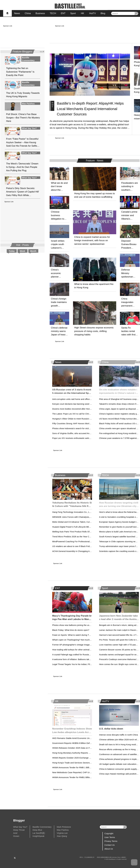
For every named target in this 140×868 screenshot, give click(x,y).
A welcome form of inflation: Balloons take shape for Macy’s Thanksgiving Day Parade (91, 659)
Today (12, 251)
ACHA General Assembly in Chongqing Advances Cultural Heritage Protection (88, 551)
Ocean (16, 836)
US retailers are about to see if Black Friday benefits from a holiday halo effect (88, 546)
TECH (53, 13)
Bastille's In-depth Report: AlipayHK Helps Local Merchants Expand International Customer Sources (90, 109)
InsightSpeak (38, 836)
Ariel (15, 833)
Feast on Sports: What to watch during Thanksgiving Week (79, 635)
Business (40, 13)
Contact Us (110, 845)
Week (22, 251)
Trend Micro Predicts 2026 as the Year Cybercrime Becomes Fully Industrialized (89, 537)
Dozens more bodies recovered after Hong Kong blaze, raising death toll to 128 (88, 409)
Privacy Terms (111, 841)
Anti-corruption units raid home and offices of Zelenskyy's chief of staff (84, 399)
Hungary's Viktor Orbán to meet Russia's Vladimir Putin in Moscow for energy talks (90, 419)
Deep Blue (37, 830)
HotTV (93, 13)
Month (33, 251)
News (17, 13)
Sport (73, 13)
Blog (103, 13)
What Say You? (20, 827)
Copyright (109, 833)
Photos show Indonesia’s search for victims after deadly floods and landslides (87, 428)
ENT (63, 13)
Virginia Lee (62, 833)
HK (83, 13)
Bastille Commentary (42, 827)
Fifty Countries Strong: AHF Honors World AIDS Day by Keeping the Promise (87, 423)
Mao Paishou (63, 830)
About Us (109, 849)
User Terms (110, 837)
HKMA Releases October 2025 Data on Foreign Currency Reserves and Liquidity (89, 748)
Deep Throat (19, 830)
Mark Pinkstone (64, 827)
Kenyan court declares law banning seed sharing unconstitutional (82, 404)
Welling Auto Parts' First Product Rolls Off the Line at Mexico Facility (83, 532)
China (28, 13)
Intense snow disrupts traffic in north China (119, 735)
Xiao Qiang (62, 836)
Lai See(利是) (39, 833)
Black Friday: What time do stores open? (71, 630)
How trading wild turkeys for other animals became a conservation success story (89, 650)
